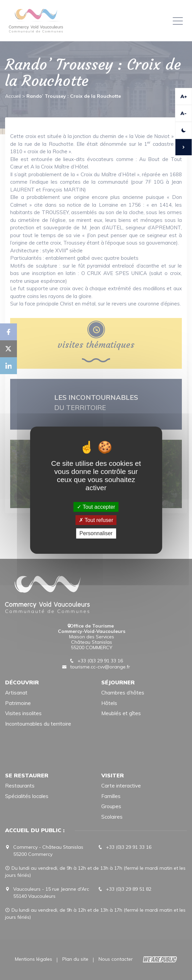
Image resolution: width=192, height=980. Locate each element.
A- (184, 113)
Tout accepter (96, 507)
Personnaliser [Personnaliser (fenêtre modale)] (96, 533)
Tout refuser (96, 520)
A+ (184, 96)
